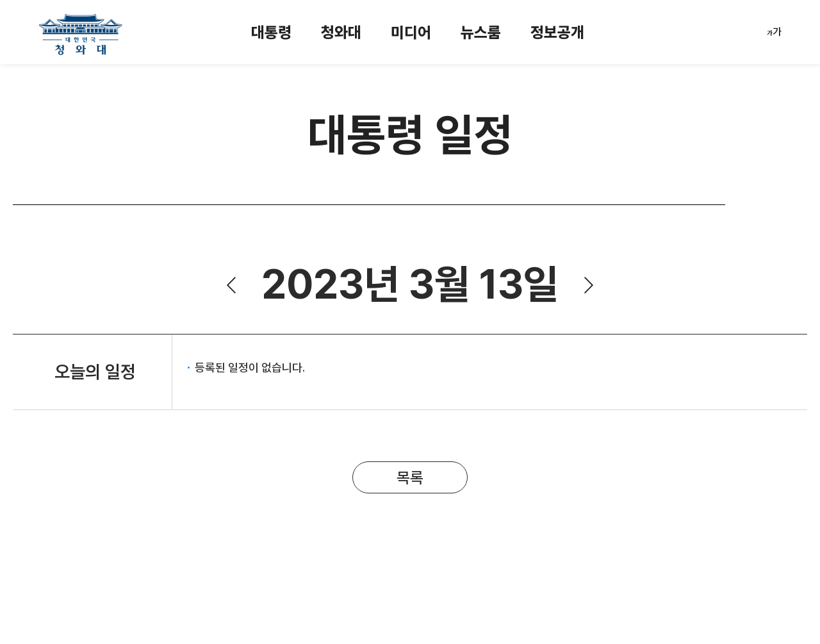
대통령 (271, 32)
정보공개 (557, 32)
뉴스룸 (481, 32)
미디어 (411, 32)
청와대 (341, 32)
